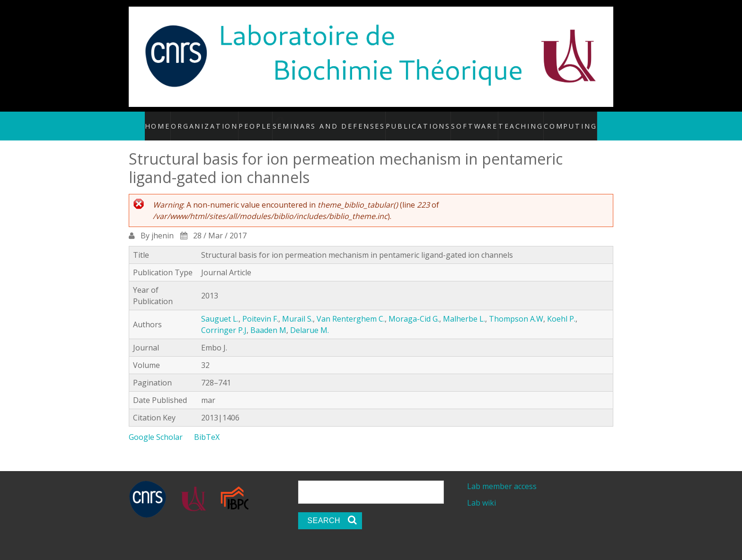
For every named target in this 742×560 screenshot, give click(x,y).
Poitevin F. (260, 308)
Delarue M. (309, 320)
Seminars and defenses (343, 121)
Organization (218, 121)
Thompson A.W (516, 308)
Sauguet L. (220, 308)
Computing (559, 121)
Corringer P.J (224, 320)
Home (172, 121)
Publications (416, 121)
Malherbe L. (464, 308)
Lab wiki (481, 493)
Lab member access (502, 476)
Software (468, 121)
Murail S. (297, 308)
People (268, 121)
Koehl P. (561, 308)
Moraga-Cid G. (414, 308)
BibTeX (207, 427)
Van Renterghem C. (351, 308)
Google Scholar (156, 427)
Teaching (512, 121)
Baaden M (268, 320)
